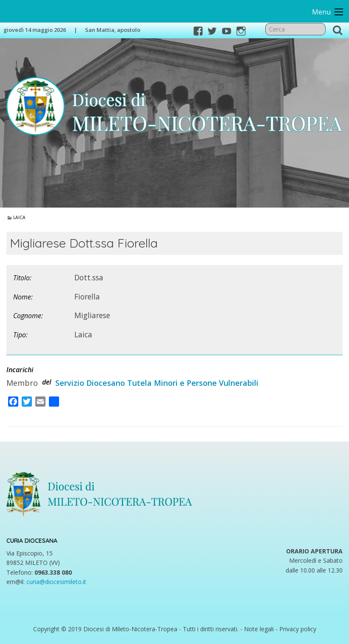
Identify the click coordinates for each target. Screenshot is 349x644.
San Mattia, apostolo (113, 30)
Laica (19, 217)
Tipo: (20, 335)
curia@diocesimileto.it (56, 582)
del (47, 382)
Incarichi (20, 370)
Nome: (23, 297)
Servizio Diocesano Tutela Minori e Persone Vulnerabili (157, 383)
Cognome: (28, 316)
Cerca (338, 30)
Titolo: (22, 278)
